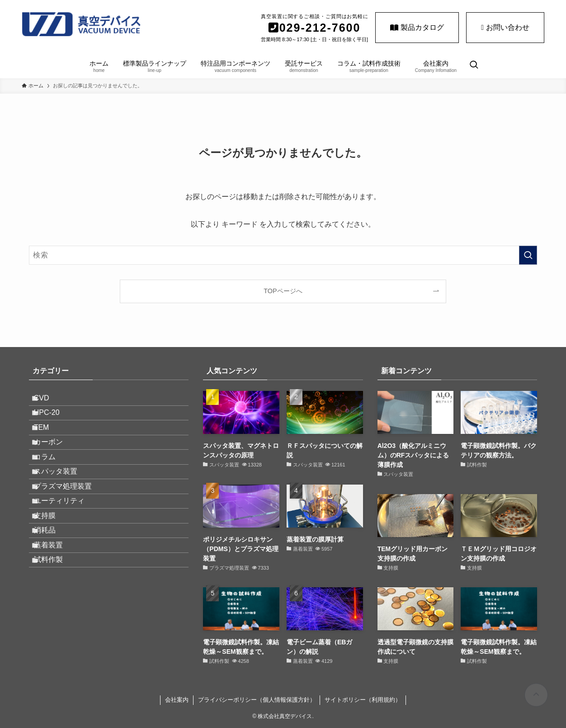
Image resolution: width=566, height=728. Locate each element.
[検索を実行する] (528, 255)
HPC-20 (54, 422)
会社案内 (177, 700)
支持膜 (52, 573)
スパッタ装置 (63, 508)
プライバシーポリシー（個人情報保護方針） (257, 700)
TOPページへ (283, 291)
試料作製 (56, 637)
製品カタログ (417, 27)
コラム (52, 487)
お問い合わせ (505, 27)
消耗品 (52, 594)
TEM (49, 444)
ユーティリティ (67, 551)
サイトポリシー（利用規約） (363, 700)
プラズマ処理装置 (71, 530)
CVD (49, 401)
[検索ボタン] (474, 66)
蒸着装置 (56, 616)
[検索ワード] (283, 255)
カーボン (56, 465)
